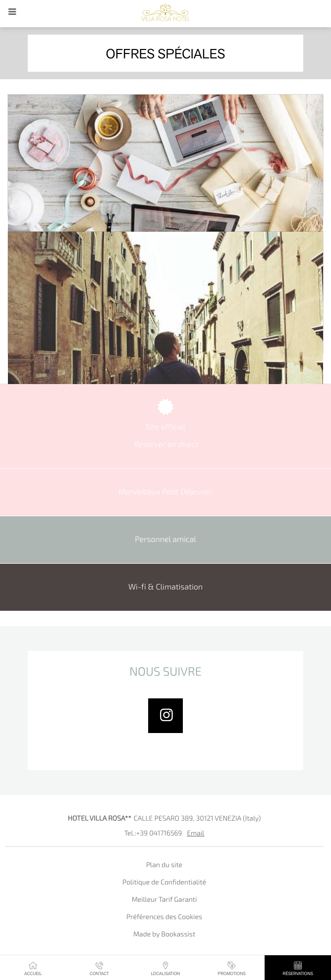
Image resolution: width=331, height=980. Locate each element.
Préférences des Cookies (164, 917)
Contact (99, 968)
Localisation (165, 968)
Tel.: (153, 834)
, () (197, 819)
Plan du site (164, 865)
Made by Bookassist (164, 935)
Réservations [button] (298, 968)
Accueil (33, 968)
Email (195, 834)
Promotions (232, 968)
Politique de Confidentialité (164, 883)
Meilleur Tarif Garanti (165, 900)
